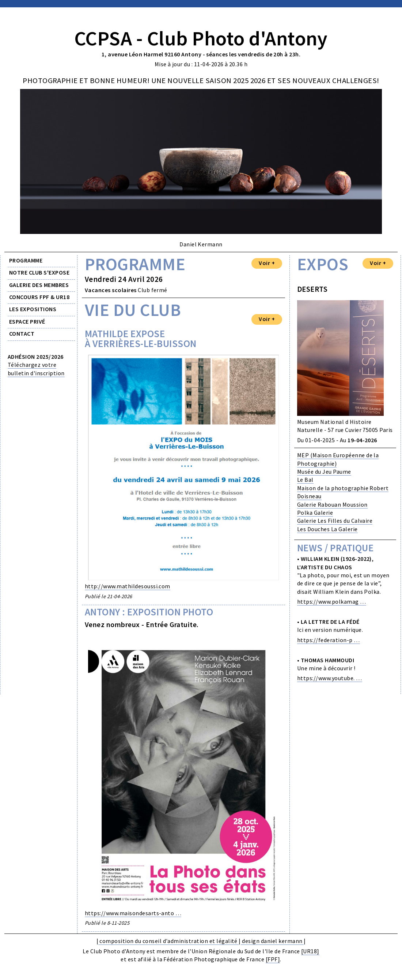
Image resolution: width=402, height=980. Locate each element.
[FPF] (273, 959)
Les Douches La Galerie (327, 529)
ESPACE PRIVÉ (27, 321)
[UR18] (310, 951)
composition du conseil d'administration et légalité (168, 941)
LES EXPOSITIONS (33, 309)
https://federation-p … (329, 640)
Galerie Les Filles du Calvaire (335, 521)
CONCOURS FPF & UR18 (39, 297)
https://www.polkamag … (332, 601)
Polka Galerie (315, 513)
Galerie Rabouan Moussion (332, 504)
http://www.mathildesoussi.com (128, 586)
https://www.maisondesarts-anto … (133, 913)
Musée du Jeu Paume (324, 472)
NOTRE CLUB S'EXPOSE (39, 272)
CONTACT (22, 334)
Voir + (267, 263)
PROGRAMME (26, 260)
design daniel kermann (272, 941)
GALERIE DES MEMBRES (39, 285)
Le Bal (305, 480)
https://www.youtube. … (330, 678)
